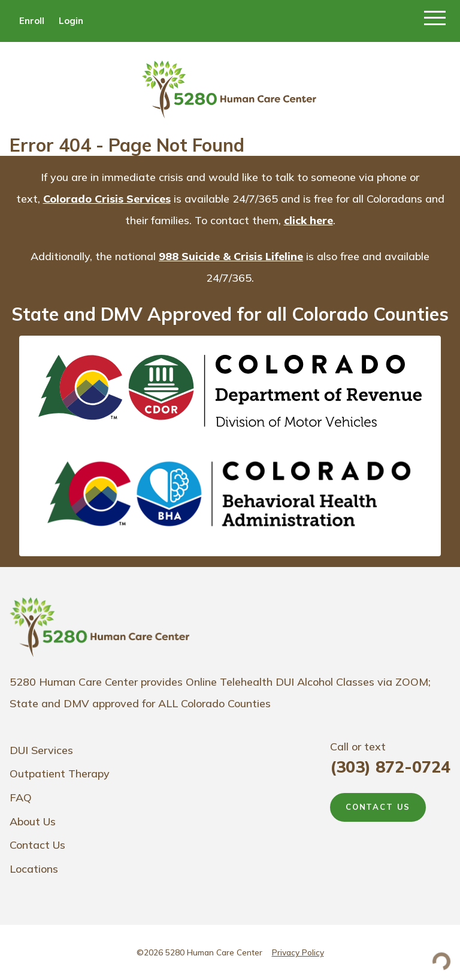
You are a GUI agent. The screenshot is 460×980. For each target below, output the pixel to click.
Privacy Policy (298, 952)
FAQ (21, 797)
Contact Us (37, 845)
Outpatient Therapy (60, 774)
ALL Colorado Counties (214, 703)
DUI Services (41, 750)
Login (71, 21)
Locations (34, 869)
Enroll (32, 21)
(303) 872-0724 (390, 767)
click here (308, 220)
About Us (33, 821)
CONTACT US (378, 807)
